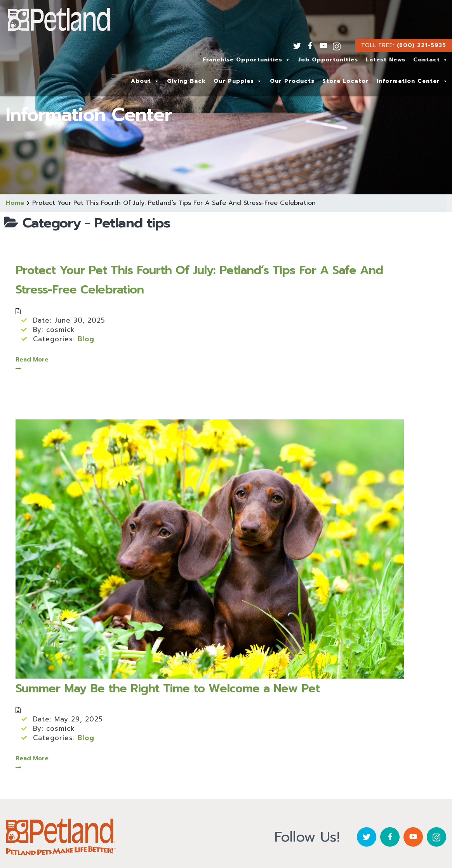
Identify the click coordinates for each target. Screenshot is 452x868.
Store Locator (346, 81)
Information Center (412, 81)
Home (15, 203)
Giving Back (186, 81)
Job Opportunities (328, 60)
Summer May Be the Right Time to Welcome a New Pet (168, 688)
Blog (86, 339)
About (145, 81)
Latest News (386, 60)
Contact (431, 60)
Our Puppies (238, 81)
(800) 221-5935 (422, 45)
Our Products (292, 81)
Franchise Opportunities (247, 60)
